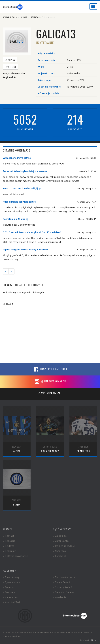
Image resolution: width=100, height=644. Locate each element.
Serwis (24, 17)
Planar (94, 640)
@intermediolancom (50, 382)
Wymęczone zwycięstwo (17, 158)
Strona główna (10, 17)
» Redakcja (9, 541)
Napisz (10, 60)
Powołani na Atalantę (15, 219)
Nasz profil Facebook (50, 369)
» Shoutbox (59, 551)
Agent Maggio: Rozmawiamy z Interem (25, 249)
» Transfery (9, 592)
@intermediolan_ (50, 392)
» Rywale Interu (11, 582)
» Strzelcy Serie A (62, 587)
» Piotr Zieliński (11, 602)
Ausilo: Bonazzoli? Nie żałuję (19, 202)
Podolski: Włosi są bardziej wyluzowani (25, 171)
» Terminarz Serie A (63, 592)
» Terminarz (9, 587)
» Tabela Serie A (62, 582)
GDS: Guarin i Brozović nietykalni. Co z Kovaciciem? (32, 232)
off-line (10, 67)
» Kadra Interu (10, 597)
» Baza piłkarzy (11, 577)
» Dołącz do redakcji (64, 546)
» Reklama (8, 546)
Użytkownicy (37, 17)
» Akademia (59, 597)
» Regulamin (9, 551)
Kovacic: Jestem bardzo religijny (22, 188)
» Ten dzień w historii (64, 577)
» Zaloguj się (60, 536)
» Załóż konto (61, 541)
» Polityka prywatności (15, 556)
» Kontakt (8, 536)
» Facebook (60, 556)
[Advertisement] (50, 334)
